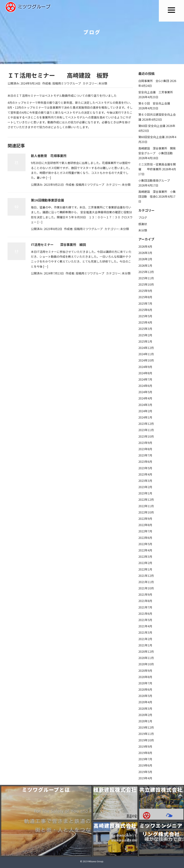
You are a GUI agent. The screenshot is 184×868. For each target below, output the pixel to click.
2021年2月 (145, 639)
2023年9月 (145, 443)
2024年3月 (145, 405)
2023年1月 (145, 493)
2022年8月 (145, 525)
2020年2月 (145, 715)
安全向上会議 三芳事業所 (156, 92)
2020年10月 (146, 664)
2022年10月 (146, 512)
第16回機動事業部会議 (47, 200)
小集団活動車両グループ (154, 180)
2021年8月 (145, 601)
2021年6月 (145, 613)
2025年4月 (145, 322)
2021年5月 (145, 620)
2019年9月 (145, 746)
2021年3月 (145, 632)
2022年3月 (145, 556)
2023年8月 (145, 449)
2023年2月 (145, 487)
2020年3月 (145, 708)
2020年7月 (145, 683)
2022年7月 (145, 531)
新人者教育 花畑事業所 (49, 156)
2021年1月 (145, 645)
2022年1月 (145, 569)
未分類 (103, 83)
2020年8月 (145, 677)
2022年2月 (145, 563)
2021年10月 (146, 588)
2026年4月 (145, 246)
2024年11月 (146, 354)
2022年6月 (145, 538)
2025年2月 (145, 335)
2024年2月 (145, 411)
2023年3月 (145, 481)
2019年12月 (146, 727)
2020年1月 (145, 721)
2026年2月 (145, 259)
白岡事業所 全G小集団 (154, 81)
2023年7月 (145, 455)
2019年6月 (145, 765)
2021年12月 (146, 576)
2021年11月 (146, 582)
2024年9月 (145, 367)
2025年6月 (145, 310)
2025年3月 (145, 329)
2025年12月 (146, 272)
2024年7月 (145, 379)
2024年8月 (145, 373)
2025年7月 (145, 303)
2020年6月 (145, 689)
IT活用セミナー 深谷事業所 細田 (58, 244)
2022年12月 (146, 499)
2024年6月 (145, 386)
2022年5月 (145, 544)
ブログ (143, 217)
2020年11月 (146, 658)
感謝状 (143, 224)
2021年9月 (145, 594)
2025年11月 (146, 278)
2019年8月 (145, 753)
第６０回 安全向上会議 (154, 103)
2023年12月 (146, 424)
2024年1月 (145, 417)
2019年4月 (145, 778)
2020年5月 (145, 696)
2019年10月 (146, 740)
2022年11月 (146, 506)
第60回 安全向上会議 (152, 126)
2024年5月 (145, 392)
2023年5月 (145, 468)
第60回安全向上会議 (151, 137)
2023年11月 (146, 430)
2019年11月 (146, 734)
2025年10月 (146, 284)
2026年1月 (145, 265)
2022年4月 (145, 550)
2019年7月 (145, 759)
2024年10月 (146, 360)
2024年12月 (146, 348)
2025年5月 (145, 316)
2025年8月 (145, 297)
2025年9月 (145, 291)
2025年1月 (145, 341)
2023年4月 (145, 474)
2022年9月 (145, 519)
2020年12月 (146, 651)
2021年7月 (145, 607)
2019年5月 (145, 772)
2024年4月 (145, 398)
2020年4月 (145, 702)
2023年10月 (146, 436)
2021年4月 (145, 626)
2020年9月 (145, 671)
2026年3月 (145, 253)
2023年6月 (145, 462)
